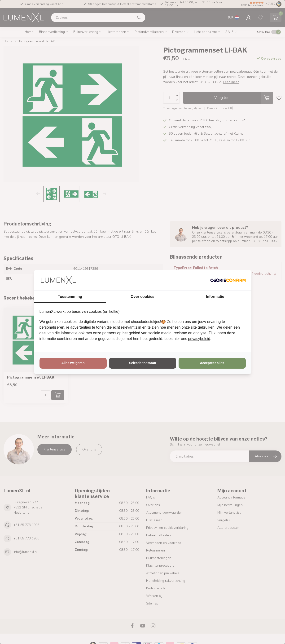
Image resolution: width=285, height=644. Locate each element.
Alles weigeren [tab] (73, 363)
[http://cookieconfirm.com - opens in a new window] (228, 280)
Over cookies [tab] (142, 297)
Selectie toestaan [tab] (142, 363)
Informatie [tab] (215, 297)
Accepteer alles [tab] (212, 363)
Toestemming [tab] (70, 297)
